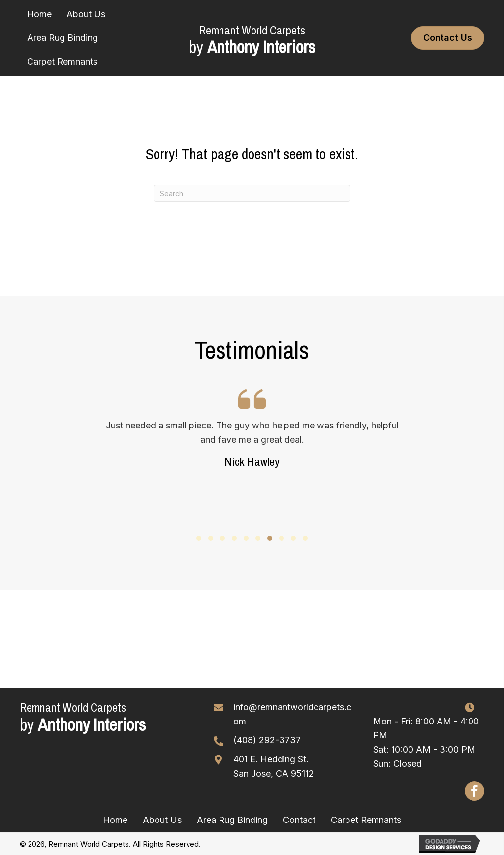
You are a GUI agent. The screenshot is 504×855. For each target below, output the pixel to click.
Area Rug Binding (232, 820)
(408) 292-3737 (267, 740)
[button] (199, 538)
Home (115, 820)
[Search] (252, 193)
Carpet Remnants (366, 820)
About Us (162, 820)
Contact (299, 820)
